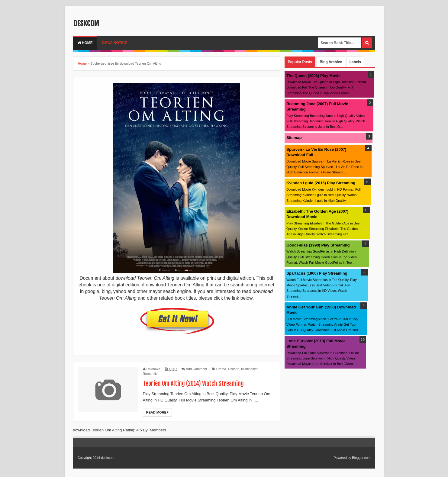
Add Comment (196, 369)
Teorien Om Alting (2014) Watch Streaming (193, 384)
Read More (157, 412)
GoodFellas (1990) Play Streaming (318, 245)
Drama (221, 369)
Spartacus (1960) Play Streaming (317, 273)
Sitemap (294, 138)
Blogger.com (361, 458)
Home (85, 43)
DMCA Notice (114, 43)
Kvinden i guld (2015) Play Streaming (321, 183)
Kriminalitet (249, 369)
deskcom (86, 24)
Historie (234, 369)
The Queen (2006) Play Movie (313, 76)
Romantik (150, 374)
